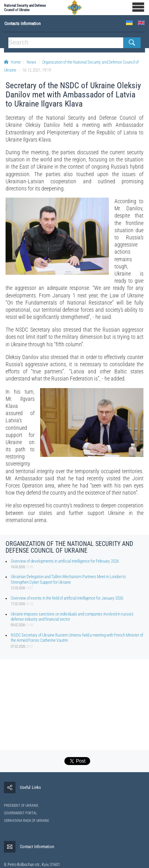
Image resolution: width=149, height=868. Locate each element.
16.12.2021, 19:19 (37, 70)
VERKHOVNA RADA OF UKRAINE (26, 821)
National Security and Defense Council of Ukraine (25, 8)
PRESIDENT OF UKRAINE (21, 806)
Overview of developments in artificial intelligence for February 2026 (65, 561)
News (31, 62)
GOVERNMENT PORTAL (20, 813)
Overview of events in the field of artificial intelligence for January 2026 (67, 598)
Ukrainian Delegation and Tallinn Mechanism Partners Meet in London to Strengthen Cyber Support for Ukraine (68, 579)
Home (12, 62)
